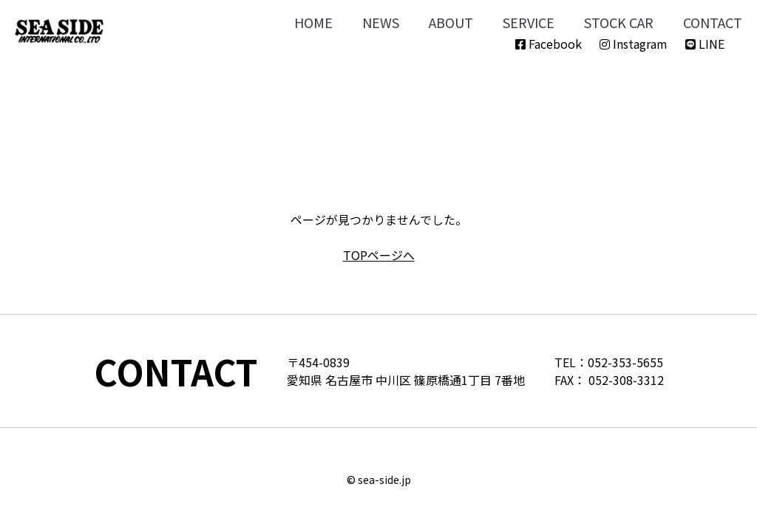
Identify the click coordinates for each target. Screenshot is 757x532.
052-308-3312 (626, 380)
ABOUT (451, 22)
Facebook (549, 44)
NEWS (381, 22)
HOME (313, 22)
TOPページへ (379, 255)
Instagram (634, 44)
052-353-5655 (625, 362)
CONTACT (713, 22)
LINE (705, 44)
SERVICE (529, 22)
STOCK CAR (619, 22)
